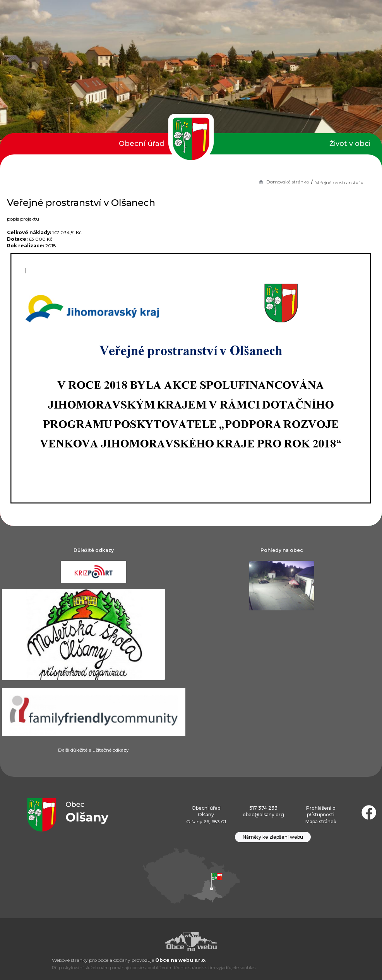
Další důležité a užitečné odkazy (93, 750)
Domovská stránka (283, 182)
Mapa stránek (321, 822)
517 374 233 (264, 808)
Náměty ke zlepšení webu (273, 837)
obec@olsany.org (263, 815)
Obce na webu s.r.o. (181, 960)
